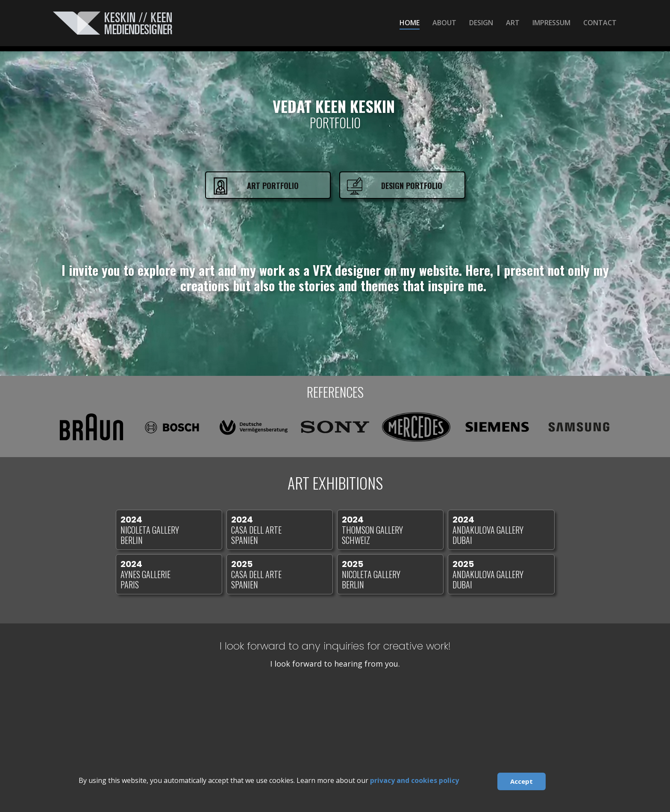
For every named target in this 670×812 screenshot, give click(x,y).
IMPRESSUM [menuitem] (551, 23)
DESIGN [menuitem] (481, 23)
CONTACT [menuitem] (600, 23)
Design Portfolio (412, 186)
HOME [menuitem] (410, 23)
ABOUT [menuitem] (444, 23)
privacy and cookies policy (414, 780)
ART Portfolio (273, 186)
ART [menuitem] (513, 23)
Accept (522, 781)
